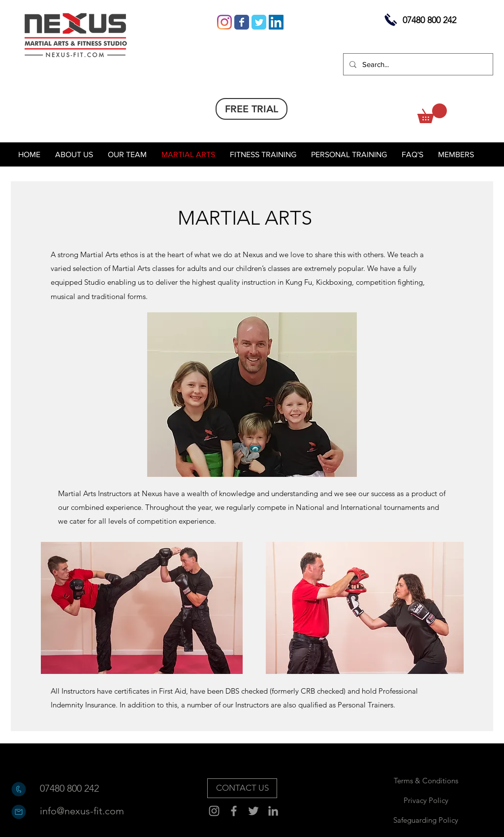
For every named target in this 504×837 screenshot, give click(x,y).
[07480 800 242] (75, 788)
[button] (432, 113)
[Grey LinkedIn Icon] (273, 811)
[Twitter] (253, 811)
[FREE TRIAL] (252, 109)
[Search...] (417, 64)
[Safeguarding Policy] (426, 820)
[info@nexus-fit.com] (82, 811)
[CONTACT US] (242, 788)
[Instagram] (224, 22)
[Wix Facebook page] (242, 22)
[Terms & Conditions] (426, 780)
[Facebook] (234, 811)
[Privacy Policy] (426, 800)
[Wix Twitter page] (259, 22)
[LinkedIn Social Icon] (276, 22)
